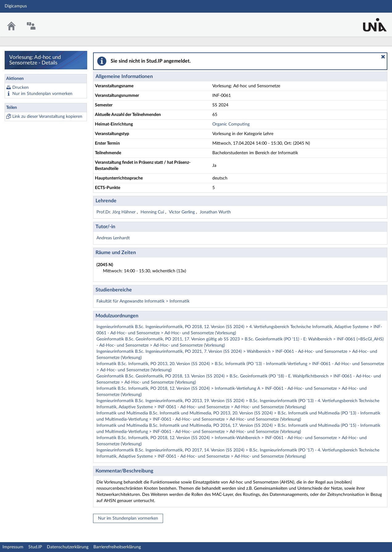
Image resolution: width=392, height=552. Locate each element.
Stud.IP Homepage (368, 21)
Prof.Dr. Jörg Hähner (117, 212)
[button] (383, 57)
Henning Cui (153, 212)
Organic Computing (231, 124)
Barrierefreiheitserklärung (117, 547)
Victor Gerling (182, 212)
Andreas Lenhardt (113, 238)
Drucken (20, 88)
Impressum (13, 547)
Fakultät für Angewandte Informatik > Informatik (143, 301)
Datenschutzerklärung (68, 547)
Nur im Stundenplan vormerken (42, 94)
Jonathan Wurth (215, 212)
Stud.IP (35, 547)
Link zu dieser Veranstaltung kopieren (47, 117)
